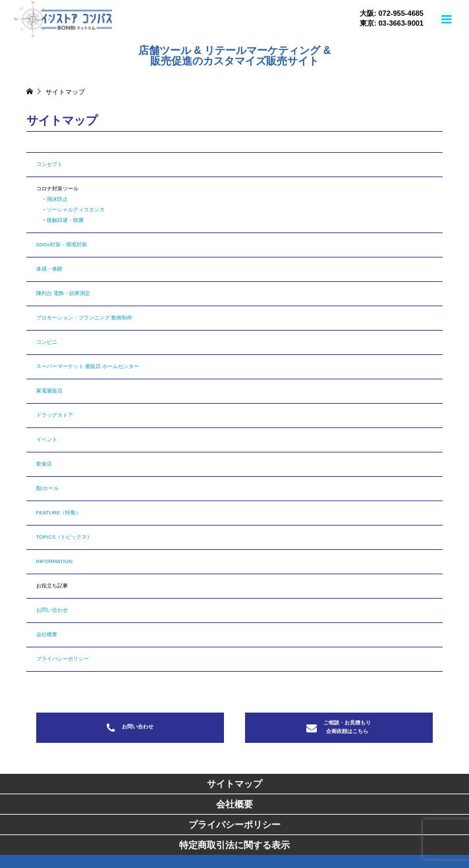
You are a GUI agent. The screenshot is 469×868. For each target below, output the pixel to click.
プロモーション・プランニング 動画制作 (84, 318)
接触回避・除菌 (65, 220)
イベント (47, 440)
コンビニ (47, 342)
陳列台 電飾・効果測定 (63, 293)
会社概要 (47, 635)
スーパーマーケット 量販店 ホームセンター (88, 366)
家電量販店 (49, 391)
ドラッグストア (55, 415)
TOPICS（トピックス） (65, 537)
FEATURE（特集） (59, 513)
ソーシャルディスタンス (76, 210)
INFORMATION (54, 561)
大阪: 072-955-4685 (392, 14)
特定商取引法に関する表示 (234, 845)
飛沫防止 (57, 199)
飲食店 (44, 464)
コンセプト (49, 164)
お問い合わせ (52, 610)
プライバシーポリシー (63, 659)
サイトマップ (234, 784)
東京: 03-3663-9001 (392, 23)
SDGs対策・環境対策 (62, 245)
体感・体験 (49, 269)
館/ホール (47, 488)
